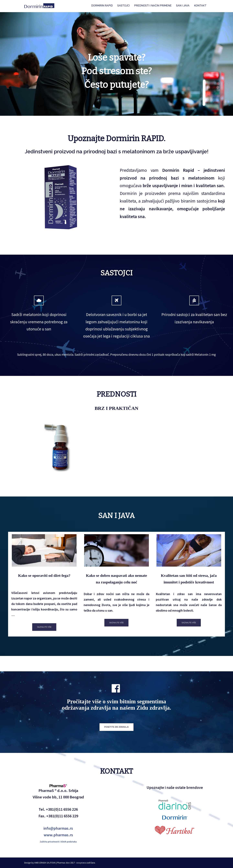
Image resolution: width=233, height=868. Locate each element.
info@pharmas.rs (58, 828)
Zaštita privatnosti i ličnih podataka (58, 842)
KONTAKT (200, 6)
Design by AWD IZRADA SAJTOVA (40, 863)
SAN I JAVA (183, 6)
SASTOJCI (123, 6)
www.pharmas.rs (58, 835)
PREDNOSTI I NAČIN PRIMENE (153, 6)
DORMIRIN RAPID (102, 6)
